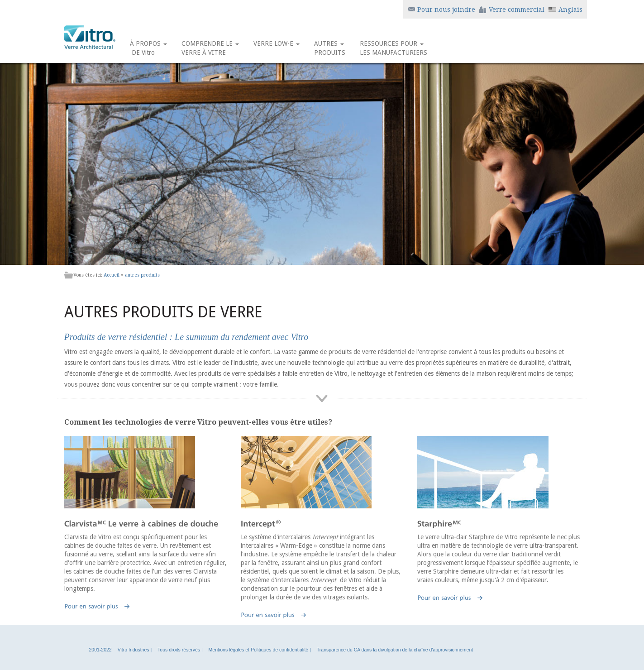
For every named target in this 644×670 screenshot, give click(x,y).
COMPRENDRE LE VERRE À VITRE (210, 48)
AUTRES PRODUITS (330, 48)
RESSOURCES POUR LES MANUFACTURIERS (394, 48)
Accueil (112, 275)
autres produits (142, 275)
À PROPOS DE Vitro (148, 48)
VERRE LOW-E (277, 48)
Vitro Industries (134, 650)
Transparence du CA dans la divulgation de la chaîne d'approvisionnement (395, 650)
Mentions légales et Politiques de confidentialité (259, 650)
